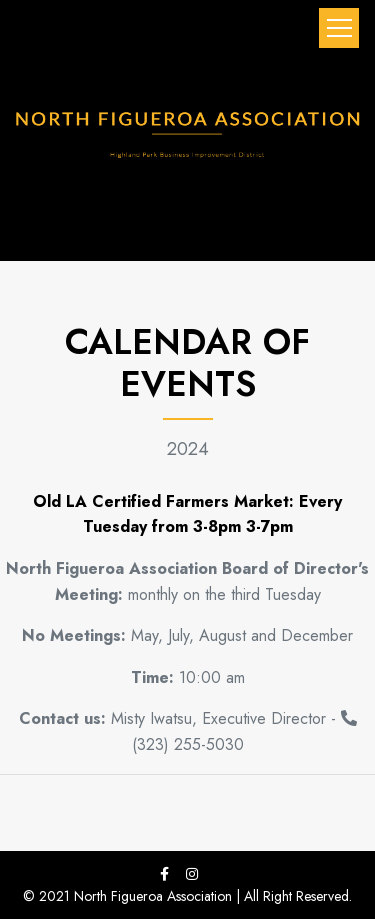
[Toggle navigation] (339, 28)
